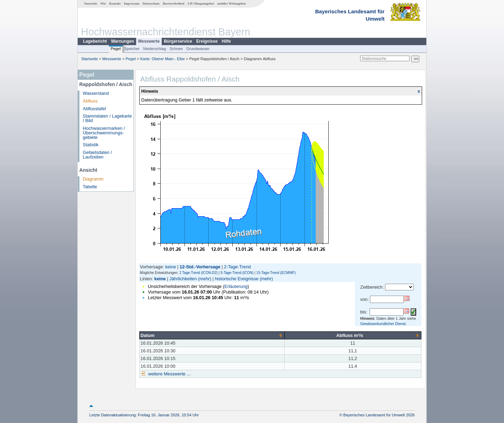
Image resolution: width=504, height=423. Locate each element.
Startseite (91, 3)
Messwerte (149, 41)
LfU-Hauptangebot (201, 3)
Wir (103, 3)
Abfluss (90, 101)
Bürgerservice (178, 41)
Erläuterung (236, 286)
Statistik (91, 145)
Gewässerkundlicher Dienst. (383, 324)
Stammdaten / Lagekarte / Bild (107, 118)
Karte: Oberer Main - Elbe (163, 59)
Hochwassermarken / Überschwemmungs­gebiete (104, 133)
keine (171, 267)
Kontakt (115, 3)
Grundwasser (198, 49)
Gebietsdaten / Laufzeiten (97, 155)
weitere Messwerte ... (169, 374)
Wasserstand (96, 93)
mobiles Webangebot (232, 3)
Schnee (176, 49)
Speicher (132, 49)
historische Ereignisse (237, 279)
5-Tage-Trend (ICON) (237, 273)
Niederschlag (155, 49)
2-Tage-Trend (237, 267)
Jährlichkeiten (183, 279)
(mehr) (205, 279)
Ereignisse (207, 41)
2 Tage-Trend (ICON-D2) (198, 273)
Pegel (116, 49)
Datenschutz (151, 3)
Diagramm (93, 179)
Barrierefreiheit (174, 3)
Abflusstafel (94, 109)
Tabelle (90, 187)
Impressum (132, 3)
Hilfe (226, 41)
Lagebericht (95, 41)
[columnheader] (212, 335)
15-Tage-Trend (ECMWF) (276, 273)
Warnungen (122, 41)
